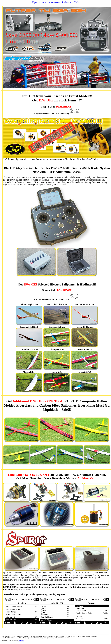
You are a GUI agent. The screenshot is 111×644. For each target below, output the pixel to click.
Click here (21, 641)
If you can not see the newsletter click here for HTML (56, 2)
